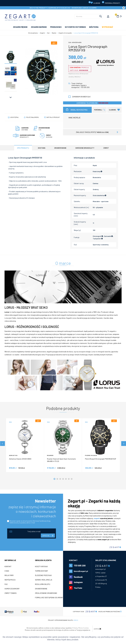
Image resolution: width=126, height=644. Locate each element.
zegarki (97, 518)
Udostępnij (14, 117)
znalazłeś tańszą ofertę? (92, 132)
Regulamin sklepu (43, 584)
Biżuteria (94, 27)
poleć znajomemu (32, 117)
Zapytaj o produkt (53, 117)
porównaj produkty (111, 2)
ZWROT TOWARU (11, 593)
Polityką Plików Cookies (81, 628)
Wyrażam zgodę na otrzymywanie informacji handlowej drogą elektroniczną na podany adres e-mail (30, 522)
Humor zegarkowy (12, 589)
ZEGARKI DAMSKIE (39, 27)
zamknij (98, 629)
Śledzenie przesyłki (43, 575)
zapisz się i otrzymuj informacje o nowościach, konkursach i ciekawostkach (32, 511)
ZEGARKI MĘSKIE (20, 27)
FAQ (6, 584)
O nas (7, 571)
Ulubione (94, 3)
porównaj (98, 110)
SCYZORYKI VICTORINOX (75, 27)
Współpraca (10, 580)
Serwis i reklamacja (44, 580)
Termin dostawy (41, 571)
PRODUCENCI (56, 27)
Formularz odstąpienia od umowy (49, 598)
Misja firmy (9, 575)
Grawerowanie (41, 589)
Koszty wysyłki (41, 566)
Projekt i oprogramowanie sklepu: (63, 620)
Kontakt (8, 566)
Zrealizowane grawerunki (46, 593)
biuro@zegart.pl (81, 571)
